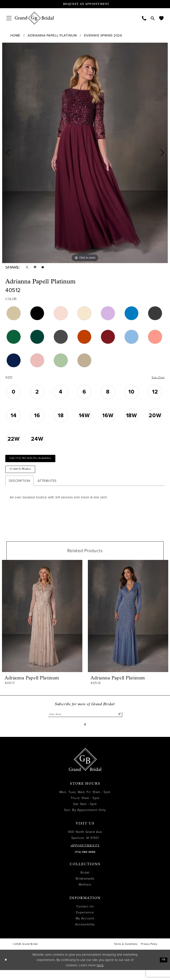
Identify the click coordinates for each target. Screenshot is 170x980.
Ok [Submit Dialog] (163, 970)
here (100, 975)
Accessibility (85, 935)
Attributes (47, 488)
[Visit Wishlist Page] (161, 18)
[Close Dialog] (6, 970)
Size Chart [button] (156, 380)
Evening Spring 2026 (103, 35)
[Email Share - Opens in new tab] (47, 268)
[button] (9, 18)
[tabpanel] (85, 153)
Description (19, 488)
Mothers (85, 895)
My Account (85, 929)
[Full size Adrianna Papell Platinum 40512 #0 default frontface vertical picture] (85, 153)
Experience (85, 923)
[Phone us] (144, 18)
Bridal (85, 883)
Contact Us (85, 917)
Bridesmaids (85, 889)
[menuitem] (9, 18)
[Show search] (153, 18)
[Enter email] (85, 722)
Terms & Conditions (126, 954)
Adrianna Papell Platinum (52, 35)
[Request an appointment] (85, 4)
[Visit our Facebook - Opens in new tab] (85, 734)
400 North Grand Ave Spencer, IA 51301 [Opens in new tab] (85, 845)
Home (15, 35)
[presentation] (42, 623)
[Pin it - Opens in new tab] (38, 268)
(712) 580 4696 (85, 862)
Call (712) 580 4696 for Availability (36, 462)
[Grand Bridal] (34, 18)
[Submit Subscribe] (119, 722)
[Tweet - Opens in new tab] (28, 268)
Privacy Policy (149, 954)
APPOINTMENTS (85, 856)
